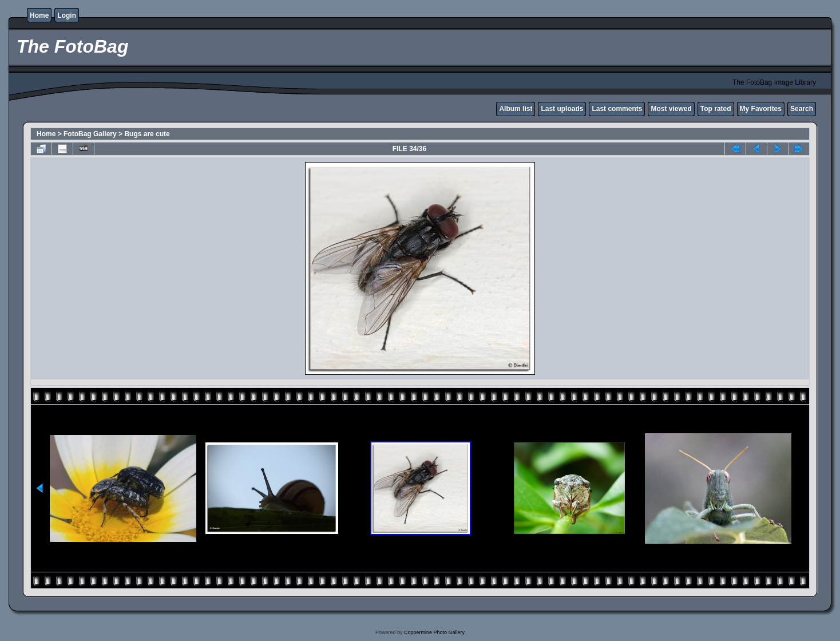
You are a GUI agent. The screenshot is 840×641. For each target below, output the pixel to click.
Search (802, 109)
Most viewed (671, 109)
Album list (516, 109)
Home (39, 15)
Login (67, 15)
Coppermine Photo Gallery (434, 632)
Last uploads (562, 109)
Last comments (617, 109)
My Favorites (761, 109)
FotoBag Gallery (90, 134)
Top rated (716, 109)
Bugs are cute (147, 134)
